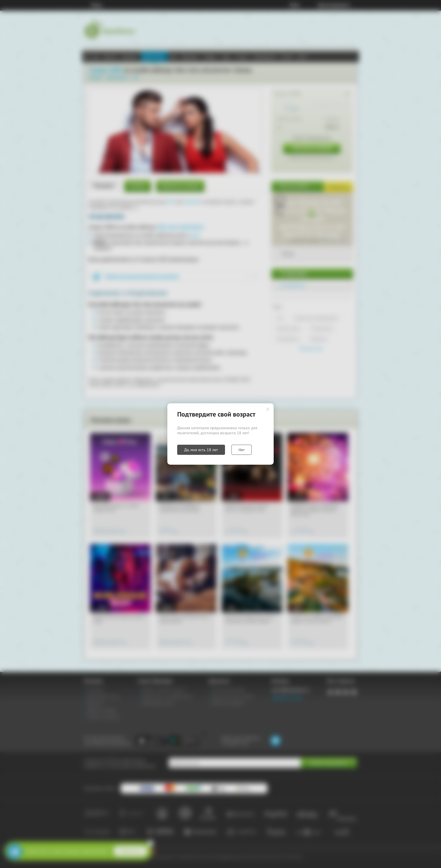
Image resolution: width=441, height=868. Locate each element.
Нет (242, 450)
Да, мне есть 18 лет (201, 450)
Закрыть (268, 409)
